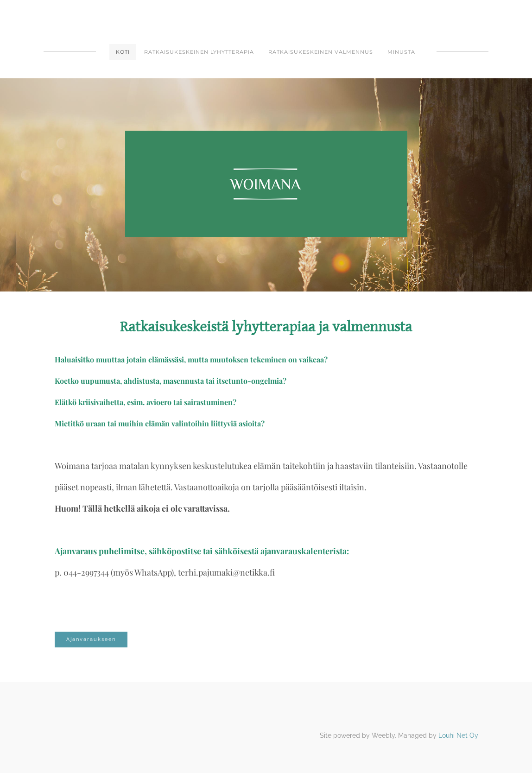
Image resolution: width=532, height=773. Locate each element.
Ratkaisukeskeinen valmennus (321, 52)
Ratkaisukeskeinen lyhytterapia (199, 52)
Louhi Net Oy (458, 735)
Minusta (401, 52)
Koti (123, 52)
